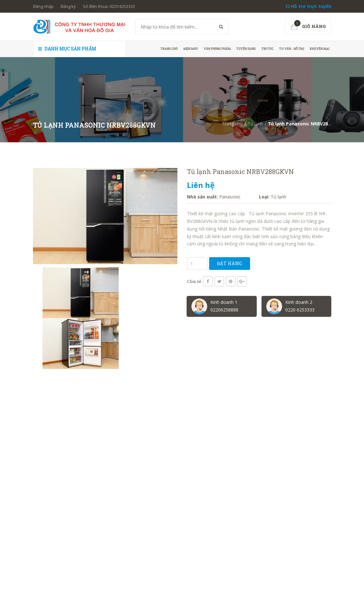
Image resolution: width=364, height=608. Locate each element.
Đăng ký (68, 6)
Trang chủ (169, 49)
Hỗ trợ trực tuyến (308, 6)
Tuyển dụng (246, 49)
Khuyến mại (320, 49)
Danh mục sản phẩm (67, 49)
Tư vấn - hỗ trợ (292, 49)
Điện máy (191, 49)
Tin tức (268, 49)
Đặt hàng (230, 263)
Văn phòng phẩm (217, 49)
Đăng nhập (43, 6)
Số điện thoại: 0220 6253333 (109, 6)
